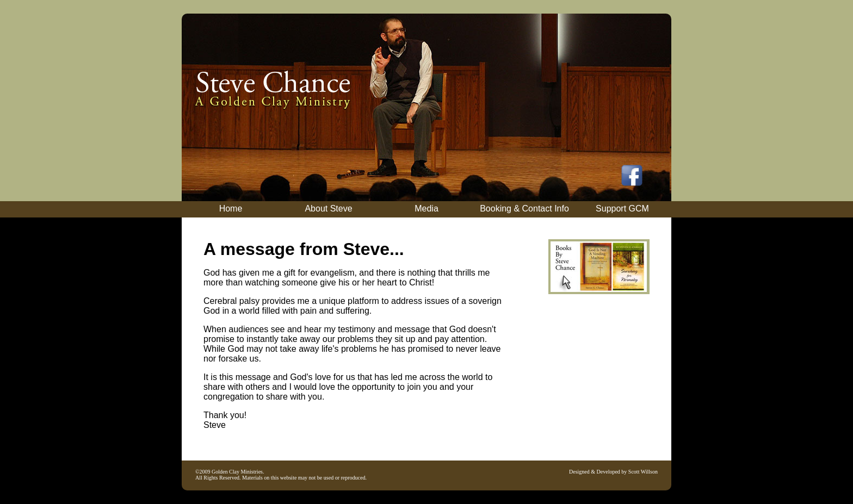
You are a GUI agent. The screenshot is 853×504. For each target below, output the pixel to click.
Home (231, 209)
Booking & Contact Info (524, 209)
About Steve (328, 209)
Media (426, 209)
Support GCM (622, 209)
